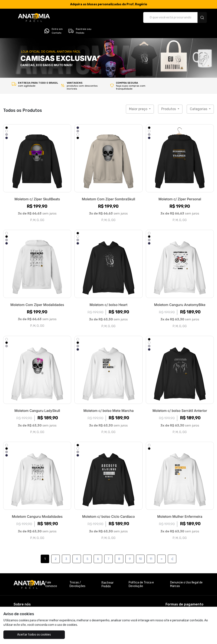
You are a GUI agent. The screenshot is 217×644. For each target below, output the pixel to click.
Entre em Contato (164, 18)
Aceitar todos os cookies (30, 635)
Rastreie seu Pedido (190, 18)
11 (151, 547)
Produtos (169, 97)
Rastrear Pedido (108, 573)
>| (172, 547)
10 (140, 547)
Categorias (199, 97)
